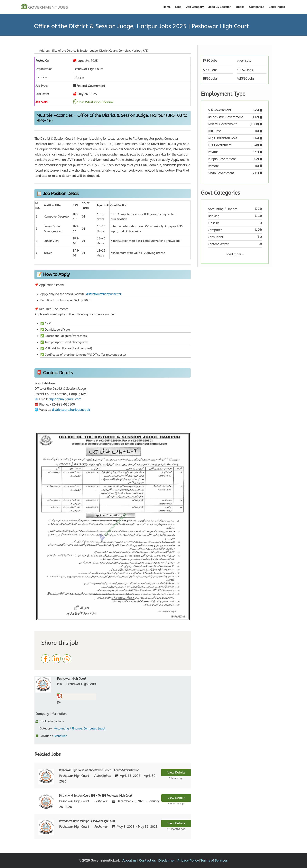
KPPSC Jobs (245, 70)
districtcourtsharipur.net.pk (104, 294)
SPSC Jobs (210, 70)
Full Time (235, 131)
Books (240, 7)
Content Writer (218, 244)
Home (167, 7)
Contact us (148, 860)
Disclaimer (167, 860)
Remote (235, 166)
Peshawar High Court (72, 679)
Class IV (213, 223)
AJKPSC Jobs (246, 79)
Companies (256, 7)
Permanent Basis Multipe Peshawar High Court (87, 821)
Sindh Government (235, 173)
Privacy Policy (188, 860)
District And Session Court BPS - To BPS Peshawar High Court (95, 796)
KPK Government (235, 145)
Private (235, 152)
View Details (176, 772)
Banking (214, 216)
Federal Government (235, 124)
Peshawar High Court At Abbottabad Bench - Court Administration (99, 770)
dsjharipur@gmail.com (65, 399)
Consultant (216, 237)
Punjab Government (235, 159)
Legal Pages (277, 7)
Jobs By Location (220, 7)
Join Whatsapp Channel (96, 102)
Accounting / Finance (68, 729)
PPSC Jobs (244, 61)
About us (130, 860)
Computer (90, 729)
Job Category (195, 7)
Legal (102, 729)
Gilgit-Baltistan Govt (235, 138)
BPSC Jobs (210, 79)
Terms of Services (214, 860)
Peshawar (60, 736)
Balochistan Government (235, 117)
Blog (178, 7)
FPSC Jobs (210, 61)
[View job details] (46, 776)
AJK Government (235, 110)
